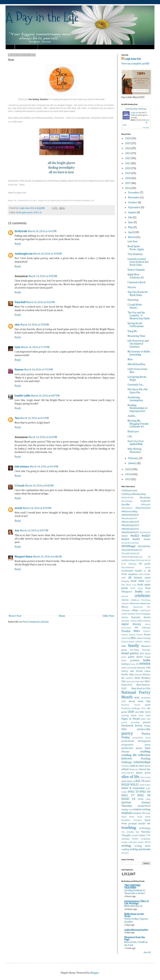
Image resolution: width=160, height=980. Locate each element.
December (134, 193)
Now (130, 360)
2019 (128, 173)
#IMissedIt (146, 505)
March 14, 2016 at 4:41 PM (42, 231)
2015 (128, 469)
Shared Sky (145, 769)
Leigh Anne (135, 113)
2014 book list (142, 560)
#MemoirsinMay (130, 512)
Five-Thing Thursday (140, 650)
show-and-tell (127, 773)
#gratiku (126, 505)
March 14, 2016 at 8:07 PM (45, 396)
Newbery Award (131, 705)
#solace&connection (130, 543)
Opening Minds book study (136, 716)
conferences (145, 610)
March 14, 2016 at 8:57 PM (34, 531)
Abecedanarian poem (136, 567)
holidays (126, 664)
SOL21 (135, 785)
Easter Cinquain (136, 270)
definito (125, 617)
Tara (17, 418)
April (131, 232)
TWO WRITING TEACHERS (132, 887)
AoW (123, 578)
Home (10, 47)
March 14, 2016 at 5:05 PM (43, 276)
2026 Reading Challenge (136, 109)
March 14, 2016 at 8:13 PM (35, 418)
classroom (134, 603)
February (134, 458)
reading (145, 752)
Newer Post (15, 616)
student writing (142, 810)
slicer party (145, 777)
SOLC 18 (144, 795)
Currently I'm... (136, 385)
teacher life (144, 824)
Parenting (133, 300)
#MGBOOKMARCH (130, 515)
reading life (129, 755)
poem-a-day (144, 729)
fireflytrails (21, 231)
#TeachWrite (144, 546)
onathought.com (24, 254)
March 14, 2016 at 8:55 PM (37, 508)
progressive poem (136, 745)
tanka (148, 813)
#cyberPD (145, 501)
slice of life (130, 777)
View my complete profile (135, 64)
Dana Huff (20, 302)
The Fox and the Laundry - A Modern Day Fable (139, 316)
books (139, 592)
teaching (129, 828)
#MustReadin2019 (130, 525)
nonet (148, 705)
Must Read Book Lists (26, 47)
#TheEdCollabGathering (132, 557)
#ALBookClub (127, 498)
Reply (18, 244)
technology (145, 828)
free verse (145, 653)
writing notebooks (140, 849)
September (134, 208)
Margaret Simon (23, 557)
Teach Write (128, 817)
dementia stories (129, 621)
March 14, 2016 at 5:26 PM (40, 302)
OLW (131, 712)
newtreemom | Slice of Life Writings (136, 902)
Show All (147, 952)
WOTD (148, 842)
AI (145, 571)
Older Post (108, 616)
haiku (147, 660)
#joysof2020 (127, 508)
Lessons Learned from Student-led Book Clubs (138, 262)
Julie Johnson (22, 467)
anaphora (133, 574)
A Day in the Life (42, 17)
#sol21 (125, 536)
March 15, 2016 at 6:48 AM (48, 557)
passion (147, 722)
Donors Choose (136, 635)
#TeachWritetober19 (132, 550)
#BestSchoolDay (136, 364)
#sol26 (147, 539)
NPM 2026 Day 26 (133, 906)
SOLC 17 (128, 795)
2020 (128, 168)
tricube (135, 835)
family (134, 646)
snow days (127, 781)
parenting (135, 722)
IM (137, 664)
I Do (130, 437)
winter (141, 842)
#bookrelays (127, 501)
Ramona (19, 370)
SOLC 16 (38, 213)
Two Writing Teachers (38, 99)
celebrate (142, 596)
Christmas (146, 600)
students (127, 813)
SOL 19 (140, 781)
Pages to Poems (131, 719)
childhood (135, 600)
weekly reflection (129, 842)
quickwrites (127, 748)
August (132, 212)
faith (124, 646)
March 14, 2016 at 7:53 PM (39, 370)
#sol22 (135, 536)
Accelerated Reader (132, 571)
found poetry (130, 653)
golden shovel (135, 657)
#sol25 (136, 539)
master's (130, 678)
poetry (127, 733)
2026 (128, 138)
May (131, 227)
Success (132, 287)
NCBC (137, 698)
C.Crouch (19, 486)
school (125, 769)
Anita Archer (145, 574)
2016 (128, 188)
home (133, 664)
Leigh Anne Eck (132, 59)
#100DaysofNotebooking (134, 494)
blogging (125, 581)
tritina (142, 835)
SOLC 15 (133, 792)
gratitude (135, 661)
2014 (128, 474)
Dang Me (132, 331)
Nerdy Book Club (140, 701)
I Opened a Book (136, 282)
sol (134, 781)
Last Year (133, 242)
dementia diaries (141, 617)
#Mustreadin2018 (130, 522)
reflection (144, 755)
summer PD (139, 813)
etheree (147, 642)
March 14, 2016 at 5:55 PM (35, 325)
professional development (136, 741)
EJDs (133, 638)
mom (129, 682)
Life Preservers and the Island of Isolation (138, 344)
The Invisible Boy (130, 832)
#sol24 (125, 539)
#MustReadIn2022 (130, 532)
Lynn (17, 347)
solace (148, 785)
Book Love (133, 432)
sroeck (18, 508)
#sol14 (147, 532)
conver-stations (128, 614)
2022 (128, 158)
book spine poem (25, 213)
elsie (17, 325)
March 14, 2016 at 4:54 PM (48, 254)
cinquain (125, 604)
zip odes (125, 853)
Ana (17, 531)
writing (126, 846)
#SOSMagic (129, 546)
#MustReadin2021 (130, 529)
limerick (138, 675)
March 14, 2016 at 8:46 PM (39, 486)
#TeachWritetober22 (130, 554)
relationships (142, 762)
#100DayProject (129, 491)
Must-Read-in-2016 (141, 688)
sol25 (142, 785)
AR (130, 578)
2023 (128, 153)
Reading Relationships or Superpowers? (138, 408)
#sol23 (146, 536)
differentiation (144, 621)
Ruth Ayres (145, 766)
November (134, 198)
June (131, 222)
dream (147, 635)
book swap (137, 588)
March (132, 237)
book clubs (137, 581)
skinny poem (143, 773)
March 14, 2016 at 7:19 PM (35, 347)
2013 (128, 479)
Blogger (95, 973)
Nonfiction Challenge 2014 (134, 708)
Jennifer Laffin (22, 396)
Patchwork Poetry (132, 726)
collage (135, 610)
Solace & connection (133, 788)
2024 (128, 148)
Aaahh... (132, 416)
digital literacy (131, 624)
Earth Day (126, 638)
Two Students (135, 254)
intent (124, 668)
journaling (132, 668)
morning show (138, 682)
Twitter (135, 839)
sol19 (148, 781)
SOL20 (126, 785)
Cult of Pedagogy (143, 614)
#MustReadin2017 (129, 519)
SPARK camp (144, 799)
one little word (143, 712)
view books (146, 128)
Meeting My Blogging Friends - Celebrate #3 (139, 424)
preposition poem (141, 738)
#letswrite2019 (143, 508)
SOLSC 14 (128, 799)
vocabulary (146, 839)
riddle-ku (134, 766)
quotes (139, 748)
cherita (125, 600)
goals (124, 657)
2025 (128, 143)
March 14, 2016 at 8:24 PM (43, 437)
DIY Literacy (143, 628)
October (133, 203)
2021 (128, 163)
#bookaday (145, 498)
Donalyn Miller (131, 631)
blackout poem (142, 578)
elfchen (140, 638)
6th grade (145, 564)
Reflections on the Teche (134, 915)
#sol (142, 532)
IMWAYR (145, 664)
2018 (128, 178)
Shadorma (134, 769)
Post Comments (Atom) (36, 622)
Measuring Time (136, 336)
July (131, 217)
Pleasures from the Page (135, 939)
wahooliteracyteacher (136, 930)
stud (131, 810)
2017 (128, 183)
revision (125, 766)
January (133, 463)
